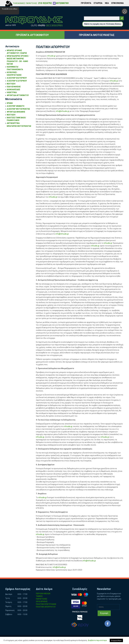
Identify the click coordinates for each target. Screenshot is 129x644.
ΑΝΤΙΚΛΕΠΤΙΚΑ (13, 123)
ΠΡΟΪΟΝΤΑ (86, 3)
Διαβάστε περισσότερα (97, 640)
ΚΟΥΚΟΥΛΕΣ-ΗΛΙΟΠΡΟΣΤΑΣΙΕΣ (14, 74)
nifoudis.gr (51, 56)
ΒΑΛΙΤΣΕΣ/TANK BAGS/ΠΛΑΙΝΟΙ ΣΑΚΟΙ (16, 119)
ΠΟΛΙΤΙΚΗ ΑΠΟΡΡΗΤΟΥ (46, 607)
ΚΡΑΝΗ (10, 103)
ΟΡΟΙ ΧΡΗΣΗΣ (42, 602)
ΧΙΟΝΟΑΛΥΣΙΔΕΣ (13, 90)
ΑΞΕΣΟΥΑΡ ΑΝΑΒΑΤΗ (16, 106)
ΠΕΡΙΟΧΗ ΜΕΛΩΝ (43, 594)
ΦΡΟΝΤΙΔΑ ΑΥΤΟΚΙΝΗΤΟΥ (18, 95)
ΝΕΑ (107, 3)
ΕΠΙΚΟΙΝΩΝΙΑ (118, 3)
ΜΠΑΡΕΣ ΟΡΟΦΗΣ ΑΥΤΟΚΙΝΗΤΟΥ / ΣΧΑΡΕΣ (17, 52)
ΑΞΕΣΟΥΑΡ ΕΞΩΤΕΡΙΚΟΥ (17, 81)
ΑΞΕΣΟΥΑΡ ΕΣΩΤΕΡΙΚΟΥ (17, 78)
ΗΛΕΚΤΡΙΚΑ (12, 92)
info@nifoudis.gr (63, 111)
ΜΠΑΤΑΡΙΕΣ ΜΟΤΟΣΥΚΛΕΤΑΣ (19, 126)
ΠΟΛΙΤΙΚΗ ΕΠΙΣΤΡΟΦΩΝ (46, 604)
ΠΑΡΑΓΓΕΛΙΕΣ (42, 599)
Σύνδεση (125, 11)
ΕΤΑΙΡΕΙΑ (98, 3)
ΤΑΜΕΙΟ (39, 596)
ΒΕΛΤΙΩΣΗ (11, 84)
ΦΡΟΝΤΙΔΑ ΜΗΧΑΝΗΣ (16, 112)
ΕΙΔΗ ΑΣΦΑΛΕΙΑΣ (14, 87)
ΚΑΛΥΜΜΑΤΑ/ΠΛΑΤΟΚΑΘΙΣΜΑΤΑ (15, 68)
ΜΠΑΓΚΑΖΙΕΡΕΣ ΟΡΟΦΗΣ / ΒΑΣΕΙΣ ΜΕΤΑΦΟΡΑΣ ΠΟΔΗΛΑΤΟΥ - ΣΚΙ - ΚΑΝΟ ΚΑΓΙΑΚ (18, 60)
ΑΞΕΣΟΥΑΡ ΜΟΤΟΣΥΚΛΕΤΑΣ (18, 109)
